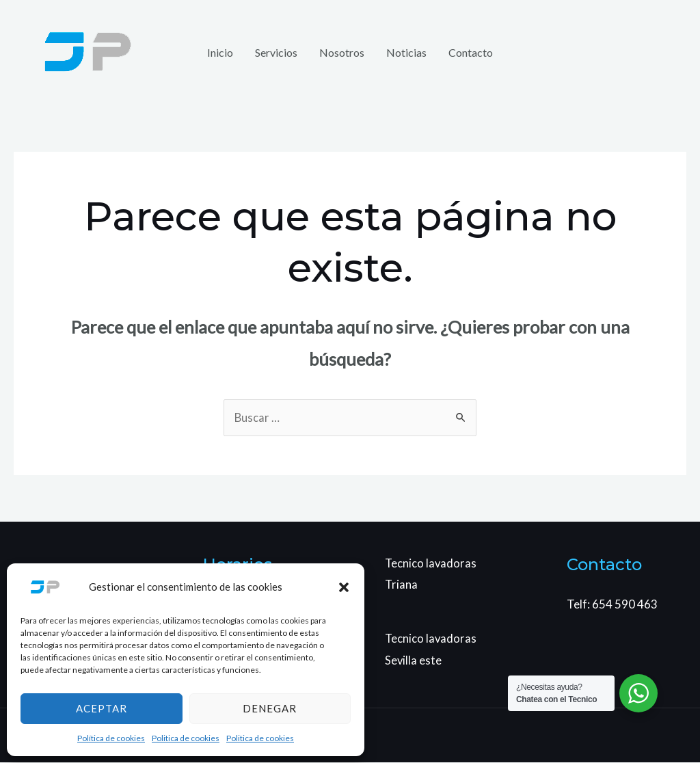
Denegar (270, 708)
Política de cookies (111, 738)
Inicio (220, 52)
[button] (344, 587)
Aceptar (102, 708)
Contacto (471, 52)
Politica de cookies (186, 738)
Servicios (276, 52)
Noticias (406, 52)
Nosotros (342, 52)
